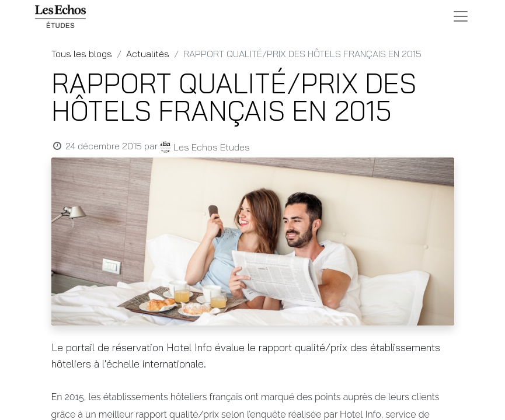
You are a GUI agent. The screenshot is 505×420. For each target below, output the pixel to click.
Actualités (148, 54)
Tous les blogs (82, 54)
